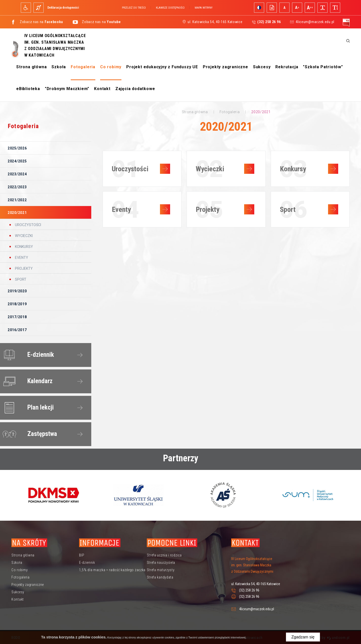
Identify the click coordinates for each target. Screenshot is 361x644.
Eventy (21, 258)
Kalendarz (26, 381)
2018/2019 (17, 304)
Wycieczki (23, 236)
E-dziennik (27, 355)
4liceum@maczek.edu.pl (315, 22)
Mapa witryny (204, 8)
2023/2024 (17, 174)
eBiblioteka (28, 89)
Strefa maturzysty (161, 570)
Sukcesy (262, 67)
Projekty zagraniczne (225, 67)
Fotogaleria (83, 67)
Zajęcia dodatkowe (135, 89)
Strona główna (31, 67)
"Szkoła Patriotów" (323, 67)
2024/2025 (17, 161)
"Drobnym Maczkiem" (67, 89)
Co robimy (111, 67)
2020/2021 (17, 213)
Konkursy (24, 247)
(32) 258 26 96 (249, 590)
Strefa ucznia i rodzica (164, 555)
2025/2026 (17, 148)
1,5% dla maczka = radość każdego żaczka (112, 570)
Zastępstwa (29, 434)
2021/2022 (17, 200)
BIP (82, 555)
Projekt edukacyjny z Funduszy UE (162, 67)
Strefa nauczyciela (161, 563)
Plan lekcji (27, 408)
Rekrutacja (287, 67)
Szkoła (59, 67)
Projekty (23, 268)
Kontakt (102, 89)
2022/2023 (17, 187)
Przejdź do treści (134, 8)
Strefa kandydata (160, 577)
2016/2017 (17, 330)
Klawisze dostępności (170, 8)
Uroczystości (28, 225)
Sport (20, 279)
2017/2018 (17, 317)
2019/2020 (17, 291)
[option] (54, 495)
